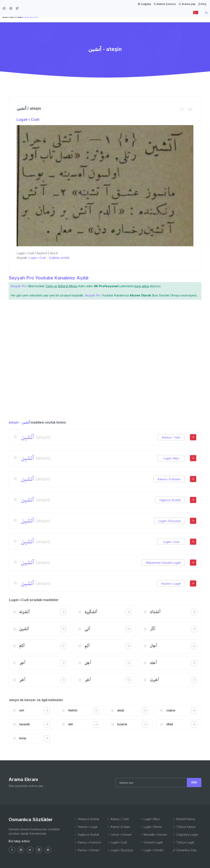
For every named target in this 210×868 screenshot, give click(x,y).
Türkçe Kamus (184, 827)
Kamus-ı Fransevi (169, 479)
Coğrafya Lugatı (185, 835)
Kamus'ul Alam (119, 827)
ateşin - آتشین (19, 422)
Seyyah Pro (18, 286)
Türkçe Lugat (183, 842)
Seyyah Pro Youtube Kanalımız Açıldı (49, 278)
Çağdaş (144, 4)
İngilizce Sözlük (170, 500)
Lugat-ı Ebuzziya (169, 521)
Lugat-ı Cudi (28, 119)
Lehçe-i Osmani (119, 835)
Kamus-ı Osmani (87, 850)
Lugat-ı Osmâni (152, 850)
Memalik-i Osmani (153, 835)
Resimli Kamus (184, 819)
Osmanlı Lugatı (151, 842)
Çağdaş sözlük (59, 258)
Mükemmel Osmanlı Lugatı (163, 563)
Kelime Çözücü (165, 4)
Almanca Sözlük (87, 819)
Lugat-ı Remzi (151, 827)
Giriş (202, 4)
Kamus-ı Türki (171, 437)
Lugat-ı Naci (171, 458)
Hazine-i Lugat (171, 584)
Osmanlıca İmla (184, 850)
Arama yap (187, 4)
